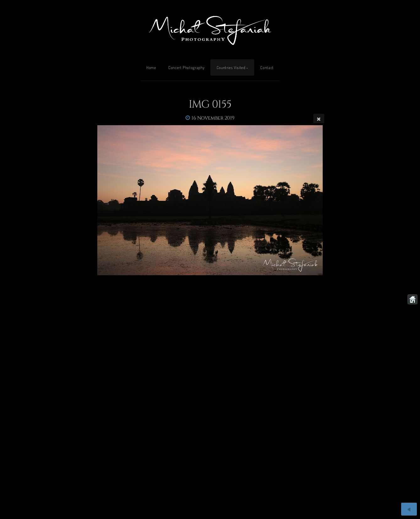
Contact (267, 67)
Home (151, 67)
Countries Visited (231, 67)
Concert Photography (186, 67)
